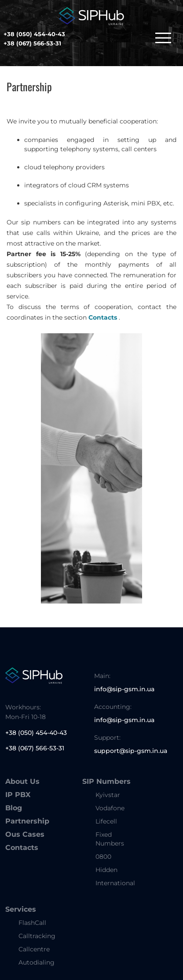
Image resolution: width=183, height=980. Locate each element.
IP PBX (18, 795)
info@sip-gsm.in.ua (124, 689)
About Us (22, 781)
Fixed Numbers (110, 839)
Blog (14, 808)
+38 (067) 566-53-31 (32, 43)
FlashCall (32, 923)
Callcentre (34, 949)
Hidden (106, 870)
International (115, 883)
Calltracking (37, 936)
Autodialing (37, 962)
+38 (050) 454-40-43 (34, 34)
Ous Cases (25, 834)
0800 (103, 857)
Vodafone (110, 808)
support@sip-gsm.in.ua (131, 751)
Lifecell (106, 821)
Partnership (27, 821)
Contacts (103, 317)
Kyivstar (108, 795)
